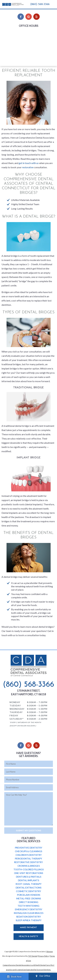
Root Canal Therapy (29, 884)
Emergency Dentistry (29, 909)
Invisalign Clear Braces (29, 913)
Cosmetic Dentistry (28, 891)
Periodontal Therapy (28, 859)
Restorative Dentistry (28, 862)
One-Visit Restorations (28, 873)
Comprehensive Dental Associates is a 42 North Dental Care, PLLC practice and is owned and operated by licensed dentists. (29, 967)
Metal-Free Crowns (29, 898)
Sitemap (50, 951)
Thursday (14, 45)
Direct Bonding (29, 902)
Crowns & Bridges (29, 866)
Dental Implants (28, 880)
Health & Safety (28, 937)
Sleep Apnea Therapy (29, 920)
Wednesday (15, 41)
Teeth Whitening (28, 906)
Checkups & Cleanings (28, 851)
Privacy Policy (43, 956)
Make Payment (28, 928)
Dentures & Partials (29, 877)
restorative (28, 167)
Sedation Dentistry (28, 917)
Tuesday (13, 37)
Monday (13, 32)
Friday (12, 49)
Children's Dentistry (29, 855)
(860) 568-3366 (40, 4)
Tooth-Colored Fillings (29, 869)
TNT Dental (33, 956)
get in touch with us (29, 163)
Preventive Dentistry (29, 848)
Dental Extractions (28, 888)
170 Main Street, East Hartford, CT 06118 (28, 692)
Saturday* (14, 54)
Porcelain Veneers (29, 895)
